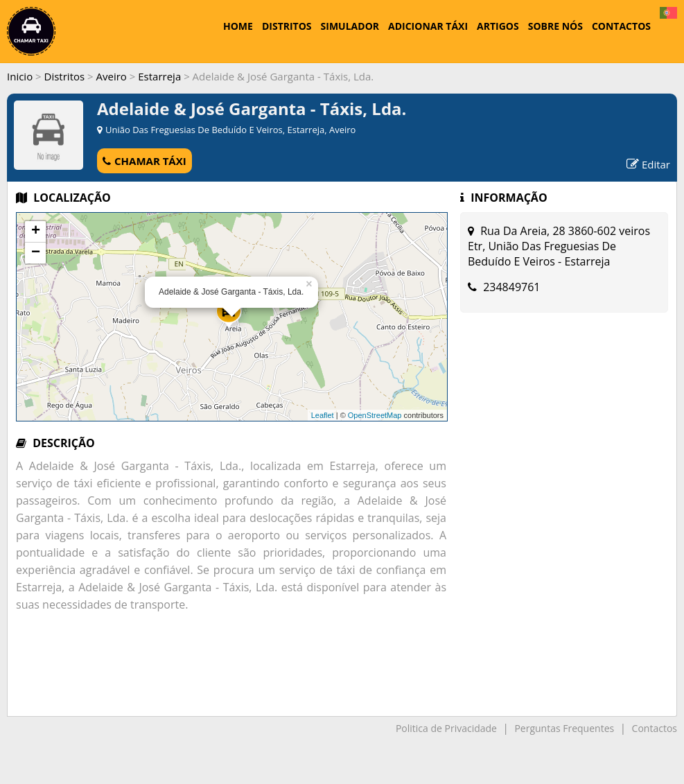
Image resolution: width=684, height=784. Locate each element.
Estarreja (159, 76)
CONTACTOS (621, 26)
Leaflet (323, 415)
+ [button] (36, 232)
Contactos (655, 728)
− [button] (36, 253)
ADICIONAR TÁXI (428, 26)
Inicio (20, 76)
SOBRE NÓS (555, 26)
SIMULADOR (350, 26)
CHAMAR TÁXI (144, 161)
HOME (238, 26)
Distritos (65, 76)
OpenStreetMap (375, 415)
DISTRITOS (287, 26)
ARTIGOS (498, 26)
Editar (648, 164)
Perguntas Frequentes (564, 728)
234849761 (511, 287)
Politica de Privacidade (446, 728)
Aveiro (112, 76)
